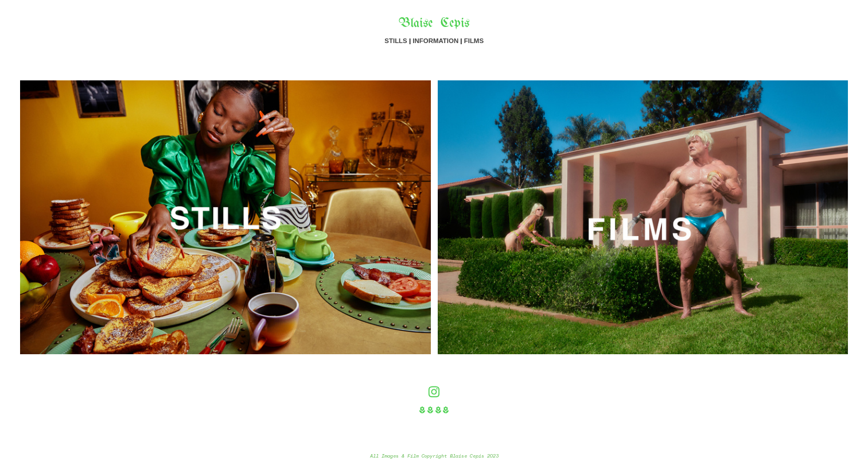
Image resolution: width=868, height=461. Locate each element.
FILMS (474, 41)
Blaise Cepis (434, 24)
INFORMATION (435, 41)
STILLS (396, 41)
